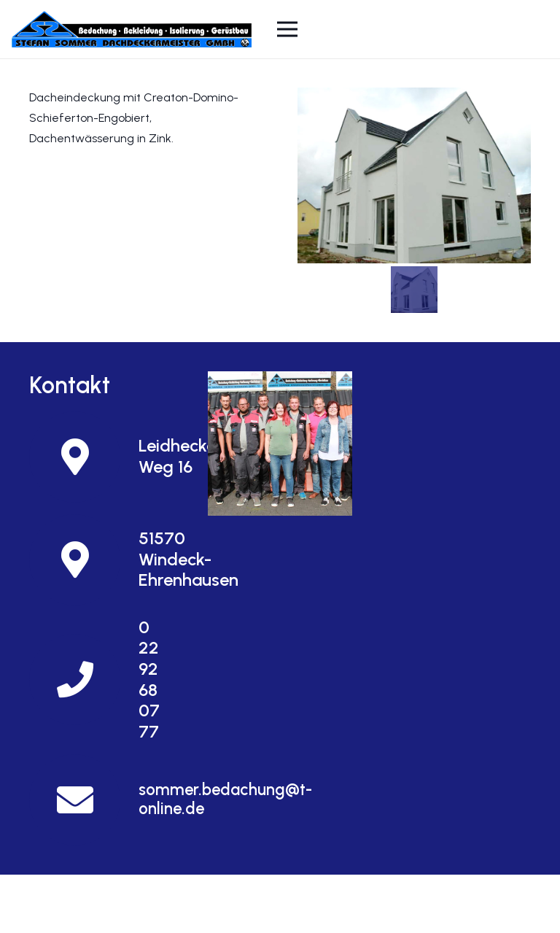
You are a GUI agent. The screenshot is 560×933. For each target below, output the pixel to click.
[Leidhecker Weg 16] (84, 457)
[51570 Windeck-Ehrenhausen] (84, 560)
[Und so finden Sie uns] (280, 443)
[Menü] (288, 29)
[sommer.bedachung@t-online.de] (84, 800)
